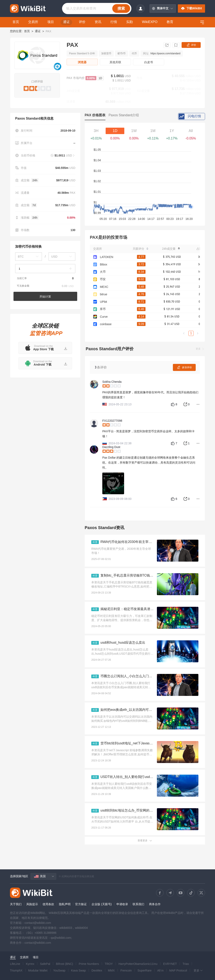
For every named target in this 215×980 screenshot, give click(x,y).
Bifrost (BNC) (64, 964)
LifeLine (15, 964)
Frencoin (126, 970)
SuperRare (145, 970)
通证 (38, 31)
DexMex (97, 970)
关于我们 (16, 904)
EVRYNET (170, 964)
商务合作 (155, 904)
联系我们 (138, 904)
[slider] (37, 88)
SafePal (45, 964)
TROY (109, 964)
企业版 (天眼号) (102, 904)
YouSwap (59, 970)
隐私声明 (65, 904)
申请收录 (122, 904)
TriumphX (16, 970)
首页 (27, 31)
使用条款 (48, 904)
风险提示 (32, 904)
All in (160, 970)
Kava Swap (79, 970)
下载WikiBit (191, 8)
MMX (111, 970)
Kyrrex (30, 964)
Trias (186, 964)
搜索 (121, 8)
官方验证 (81, 904)
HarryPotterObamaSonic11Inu (138, 964)
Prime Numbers (89, 964)
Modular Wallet (38, 970)
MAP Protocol (178, 970)
